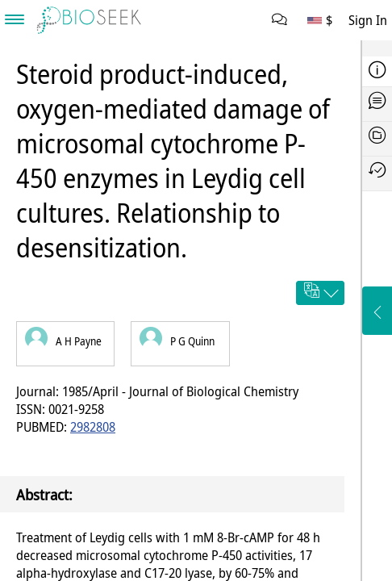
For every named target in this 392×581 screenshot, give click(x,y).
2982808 (93, 427)
